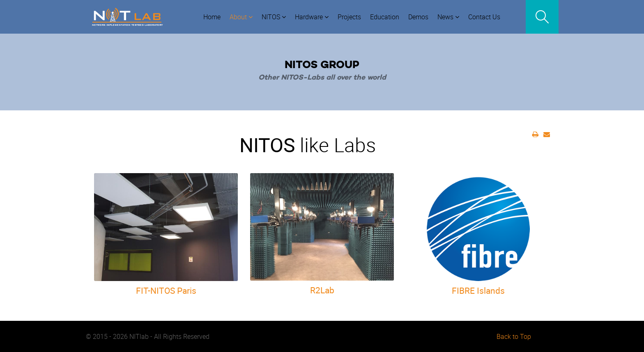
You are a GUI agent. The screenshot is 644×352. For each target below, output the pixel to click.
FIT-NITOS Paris (166, 290)
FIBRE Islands (478, 290)
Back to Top (514, 336)
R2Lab (322, 290)
